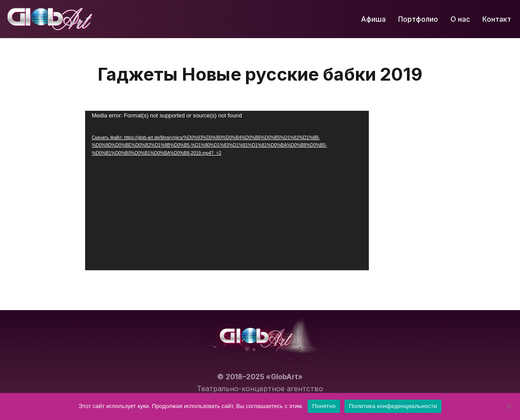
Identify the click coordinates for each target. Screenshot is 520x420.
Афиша (373, 19)
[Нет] (509, 406)
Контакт (497, 19)
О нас (460, 19)
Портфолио (418, 19)
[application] (227, 191)
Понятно (324, 406)
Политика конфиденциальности (393, 406)
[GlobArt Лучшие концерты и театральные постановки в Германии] (50, 19)
